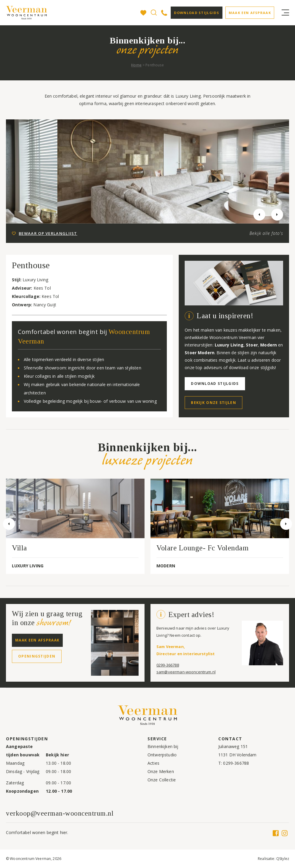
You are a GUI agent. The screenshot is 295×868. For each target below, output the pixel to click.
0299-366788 (168, 665)
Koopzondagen (22, 791)
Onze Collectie (162, 780)
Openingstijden (37, 656)
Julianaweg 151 (233, 746)
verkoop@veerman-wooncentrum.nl (60, 813)
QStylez (283, 859)
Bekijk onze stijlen (214, 403)
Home (136, 65)
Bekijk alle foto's (266, 233)
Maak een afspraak (250, 13)
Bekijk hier (57, 755)
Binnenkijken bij (163, 746)
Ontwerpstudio (162, 755)
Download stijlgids (196, 13)
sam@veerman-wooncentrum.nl (186, 672)
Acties (153, 763)
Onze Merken (161, 771)
